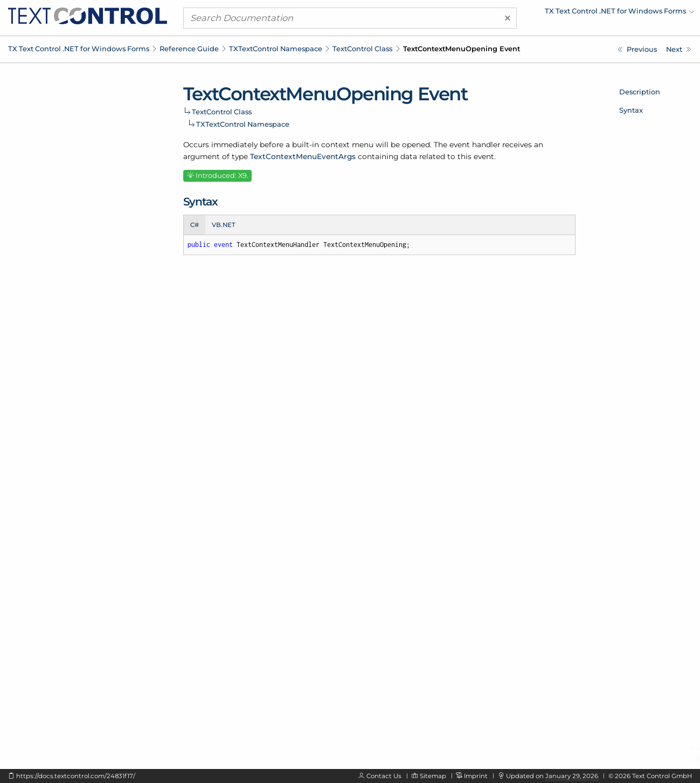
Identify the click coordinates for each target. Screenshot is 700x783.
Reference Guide (189, 49)
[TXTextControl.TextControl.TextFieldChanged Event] (679, 49)
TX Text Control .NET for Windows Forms (79, 49)
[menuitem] (600, 13)
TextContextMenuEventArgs (303, 156)
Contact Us (384, 776)
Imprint (476, 776)
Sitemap (433, 776)
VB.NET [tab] (224, 225)
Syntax (631, 110)
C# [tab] (195, 225)
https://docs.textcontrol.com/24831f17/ (76, 776)
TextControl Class (362, 49)
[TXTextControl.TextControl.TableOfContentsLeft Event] (637, 49)
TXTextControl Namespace (276, 49)
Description (640, 92)
